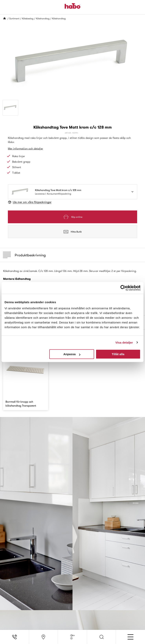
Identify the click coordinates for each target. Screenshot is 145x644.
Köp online (72, 217)
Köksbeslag (28, 18)
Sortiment (14, 18)
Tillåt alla (118, 354)
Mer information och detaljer (25, 148)
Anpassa (72, 354)
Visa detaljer (124, 342)
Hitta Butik (73, 232)
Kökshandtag (43, 18)
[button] (102, 637)
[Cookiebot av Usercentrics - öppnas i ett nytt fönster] (123, 288)
